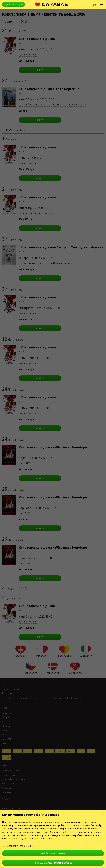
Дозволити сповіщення (19, 846)
